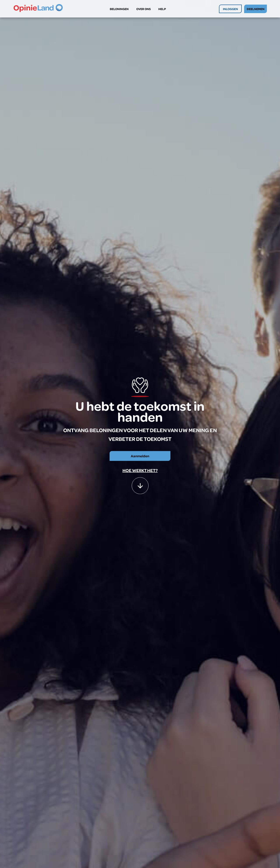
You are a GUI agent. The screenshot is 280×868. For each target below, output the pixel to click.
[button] (140, 484)
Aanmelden (140, 456)
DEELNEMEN (256, 9)
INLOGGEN (230, 9)
